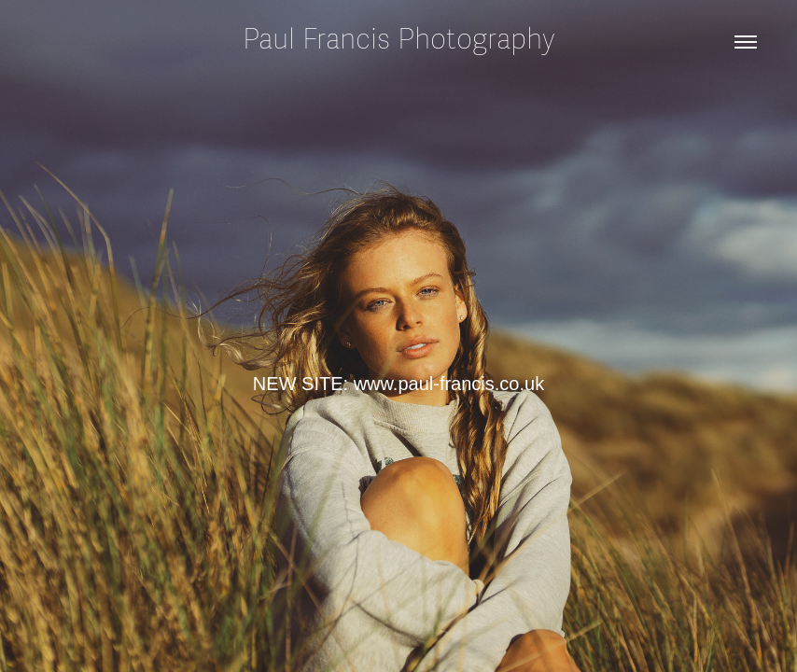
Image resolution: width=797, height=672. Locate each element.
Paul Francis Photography (399, 40)
